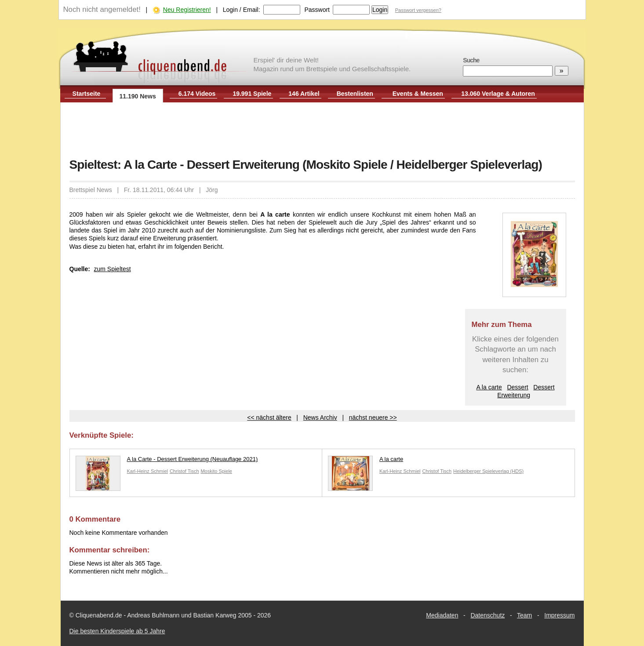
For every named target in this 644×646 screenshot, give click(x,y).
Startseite (87, 94)
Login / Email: (242, 10)
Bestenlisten (355, 94)
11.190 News (138, 96)
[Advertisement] (322, 131)
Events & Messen (418, 94)
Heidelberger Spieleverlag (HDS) (488, 471)
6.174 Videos (197, 94)
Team (524, 615)
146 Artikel (304, 94)
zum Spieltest (113, 269)
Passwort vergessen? (418, 10)
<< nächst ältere (269, 417)
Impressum (559, 615)
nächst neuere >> (373, 417)
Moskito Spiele (216, 471)
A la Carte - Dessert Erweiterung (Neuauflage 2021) (167, 461)
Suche (471, 60)
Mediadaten (442, 615)
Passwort (317, 10)
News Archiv (320, 417)
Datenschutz (488, 615)
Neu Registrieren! (187, 10)
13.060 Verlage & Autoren (498, 94)
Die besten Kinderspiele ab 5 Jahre (117, 631)
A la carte (489, 387)
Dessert (517, 387)
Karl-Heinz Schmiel (148, 471)
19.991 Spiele (252, 94)
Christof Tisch (184, 471)
